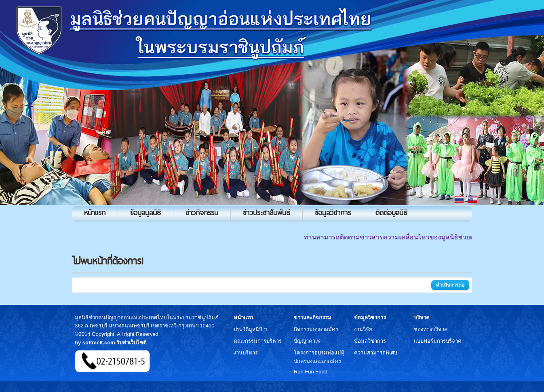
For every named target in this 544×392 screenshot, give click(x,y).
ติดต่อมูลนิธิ (391, 213)
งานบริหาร (246, 353)
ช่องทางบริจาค (431, 329)
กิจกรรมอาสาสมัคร (316, 329)
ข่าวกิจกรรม (202, 213)
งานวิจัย (363, 329)
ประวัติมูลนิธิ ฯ (250, 329)
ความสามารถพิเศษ (376, 353)
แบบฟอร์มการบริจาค (438, 341)
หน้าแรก (95, 213)
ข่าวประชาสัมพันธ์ (267, 213)
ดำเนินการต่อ (450, 285)
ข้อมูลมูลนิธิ (145, 213)
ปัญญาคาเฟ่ (307, 341)
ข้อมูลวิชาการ (333, 213)
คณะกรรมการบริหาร (258, 341)
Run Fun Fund (311, 372)
